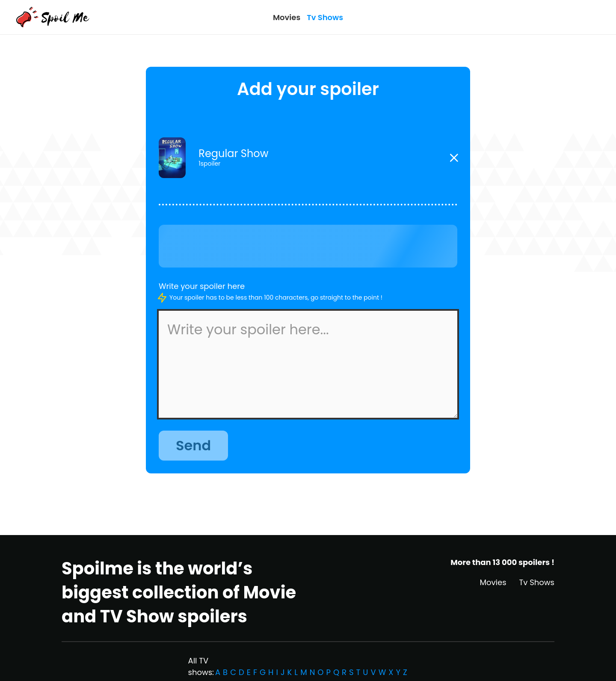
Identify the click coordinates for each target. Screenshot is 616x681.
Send (193, 445)
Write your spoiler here (202, 286)
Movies (287, 17)
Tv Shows (325, 17)
